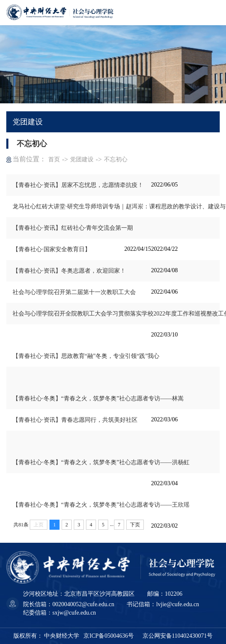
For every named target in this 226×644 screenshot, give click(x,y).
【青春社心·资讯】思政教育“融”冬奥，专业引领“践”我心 (86, 356)
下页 (135, 525)
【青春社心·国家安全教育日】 (52, 249)
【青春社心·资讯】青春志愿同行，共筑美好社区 (75, 420)
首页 (54, 159)
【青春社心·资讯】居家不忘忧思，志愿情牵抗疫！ (78, 185)
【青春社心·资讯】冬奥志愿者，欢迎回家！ (69, 271)
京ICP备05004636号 (109, 636)
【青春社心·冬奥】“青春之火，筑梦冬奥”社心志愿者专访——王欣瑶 (101, 505)
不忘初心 (116, 159)
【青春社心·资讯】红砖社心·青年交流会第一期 (73, 228)
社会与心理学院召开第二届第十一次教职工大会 (74, 292)
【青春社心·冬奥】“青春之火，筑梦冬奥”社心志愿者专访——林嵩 (98, 398)
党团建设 (82, 159)
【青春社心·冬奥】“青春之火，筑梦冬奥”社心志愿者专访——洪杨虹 (101, 462)
